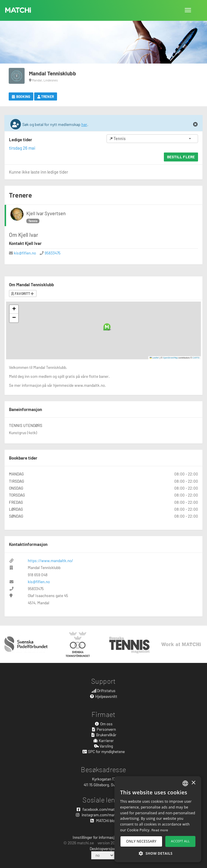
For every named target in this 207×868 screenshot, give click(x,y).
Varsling (104, 746)
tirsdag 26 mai (22, 148)
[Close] (195, 124)
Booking (21, 96)
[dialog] (158, 819)
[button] (107, 327)
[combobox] (185, 783)
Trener (46, 96)
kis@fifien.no (25, 253)
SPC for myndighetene (103, 751)
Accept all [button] (181, 841)
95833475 (53, 253)
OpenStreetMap (170, 358)
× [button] (193, 783)
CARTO (196, 358)
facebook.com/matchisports (104, 809)
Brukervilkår (104, 735)
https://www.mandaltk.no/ (50, 561)
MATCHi (18, 10)
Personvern (104, 729)
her (84, 124)
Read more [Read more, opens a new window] (160, 830)
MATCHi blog (103, 820)
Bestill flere (181, 157)
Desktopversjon (103, 849)
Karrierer (104, 740)
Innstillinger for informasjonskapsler (103, 837)
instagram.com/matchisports (103, 815)
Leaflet (154, 358)
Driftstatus (104, 691)
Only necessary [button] (141, 841)
